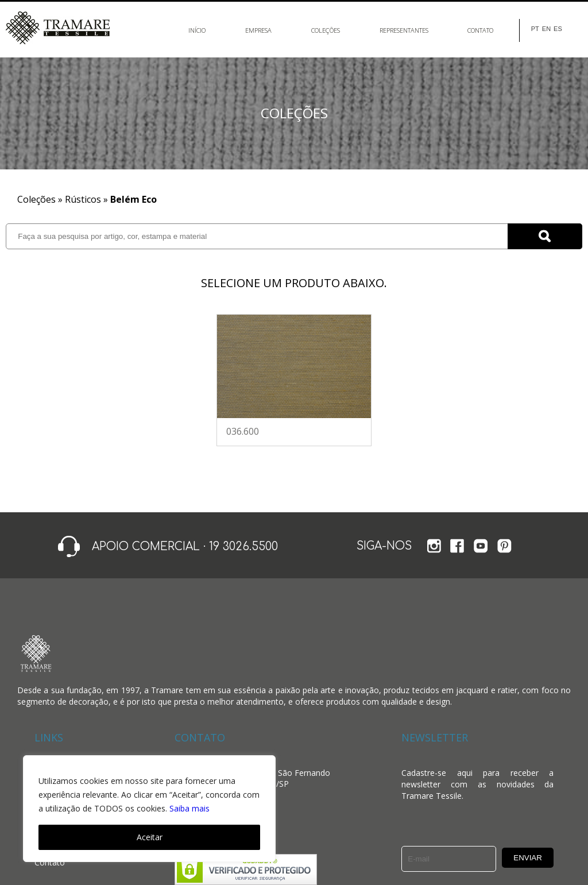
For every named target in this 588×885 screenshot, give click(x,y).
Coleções (326, 30)
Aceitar (150, 837)
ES (558, 29)
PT (535, 29)
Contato (480, 30)
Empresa (258, 30)
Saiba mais (189, 808)
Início (197, 30)
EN (546, 29)
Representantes (404, 30)
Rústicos (83, 199)
